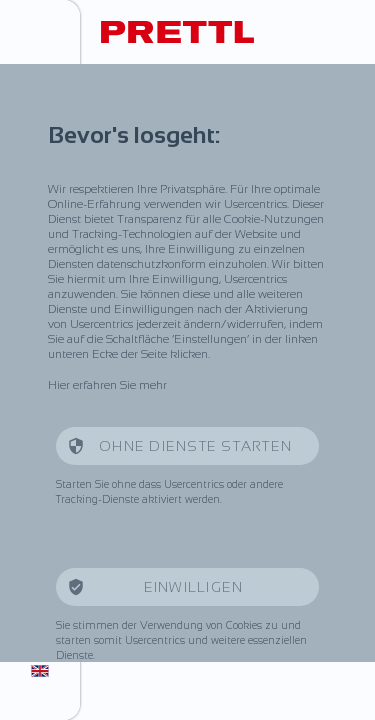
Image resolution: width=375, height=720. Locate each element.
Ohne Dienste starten (195, 446)
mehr (153, 385)
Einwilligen (196, 587)
